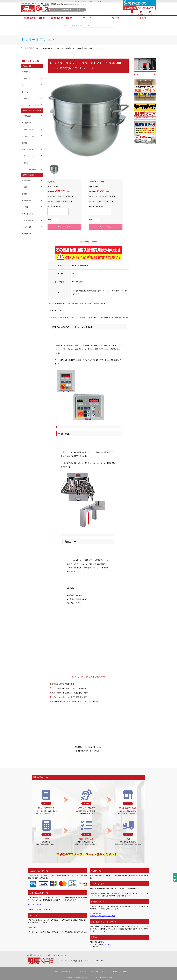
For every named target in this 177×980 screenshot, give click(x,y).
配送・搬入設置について (37, 905)
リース (99, 13)
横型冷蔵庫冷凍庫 (62, 20)
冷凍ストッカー (28, 163)
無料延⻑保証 (116, 971)
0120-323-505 (106, 944)
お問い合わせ (95, 8)
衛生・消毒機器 (28, 214)
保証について (33, 927)
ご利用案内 (86, 8)
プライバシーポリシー (80, 971)
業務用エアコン (28, 234)
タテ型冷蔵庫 (27, 116)
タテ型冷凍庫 (27, 123)
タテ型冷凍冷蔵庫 (28, 129)
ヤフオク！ (100, 1)
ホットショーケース (29, 169)
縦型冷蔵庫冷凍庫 (34, 20)
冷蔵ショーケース (28, 156)
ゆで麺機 (25, 207)
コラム (46, 971)
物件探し (76, 1)
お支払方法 (104, 8)
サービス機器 (27, 227)
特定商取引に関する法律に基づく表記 (103, 916)
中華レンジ (26, 99)
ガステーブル (27, 85)
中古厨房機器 (92, 1)
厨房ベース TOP (70, 8)
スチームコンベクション (31, 105)
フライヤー (26, 92)
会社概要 (79, 8)
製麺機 (24, 194)
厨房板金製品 (27, 200)
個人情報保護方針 (96, 913)
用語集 (54, 971)
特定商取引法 (65, 971)
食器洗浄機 (26, 180)
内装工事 (83, 1)
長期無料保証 (86, 13)
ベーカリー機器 (28, 220)
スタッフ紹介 (95, 971)
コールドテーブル (28, 136)
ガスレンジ (26, 78)
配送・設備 (73, 13)
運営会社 (106, 971)
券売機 (24, 187)
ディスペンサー (28, 149)
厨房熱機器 (26, 72)
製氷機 (24, 143)
